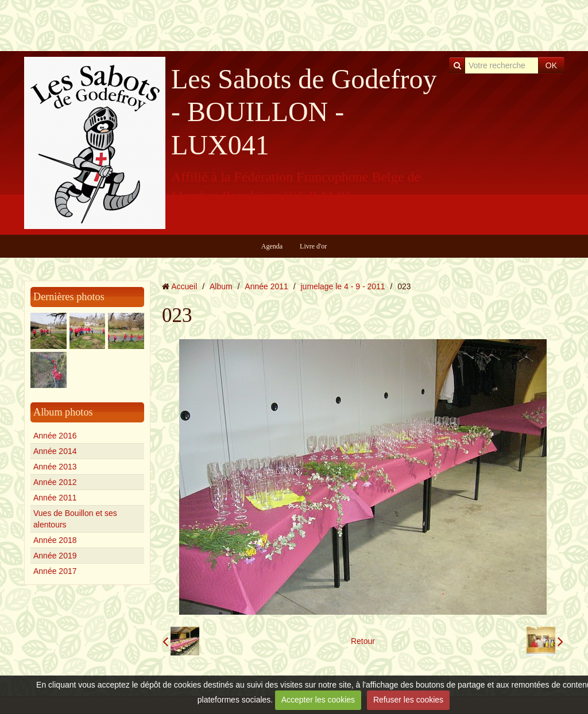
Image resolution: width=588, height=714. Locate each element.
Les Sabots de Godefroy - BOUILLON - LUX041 (304, 112)
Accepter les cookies (318, 700)
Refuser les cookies (408, 700)
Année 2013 (55, 467)
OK (551, 65)
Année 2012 (55, 482)
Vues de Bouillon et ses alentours (75, 519)
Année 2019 (55, 556)
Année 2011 (55, 498)
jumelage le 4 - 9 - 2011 (343, 286)
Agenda (272, 246)
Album (221, 286)
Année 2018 (55, 540)
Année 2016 (55, 436)
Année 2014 (55, 451)
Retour (363, 641)
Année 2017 (55, 571)
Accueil (184, 286)
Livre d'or (313, 246)
